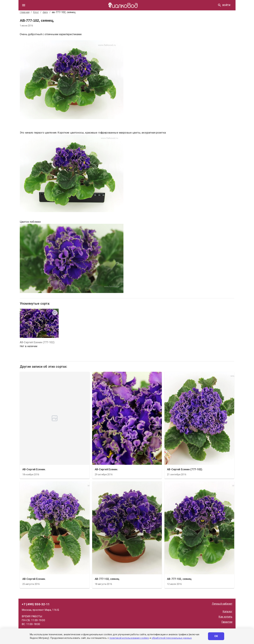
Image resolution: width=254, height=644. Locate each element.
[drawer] (24, 5)
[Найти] (219, 5)
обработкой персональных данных (172, 638)
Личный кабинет (222, 604)
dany (45, 12)
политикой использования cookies (129, 638)
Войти (226, 5)
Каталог (227, 612)
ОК (216, 636)
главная (25, 12)
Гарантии (227, 622)
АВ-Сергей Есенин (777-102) (37, 342)
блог (36, 12)
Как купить (225, 617)
